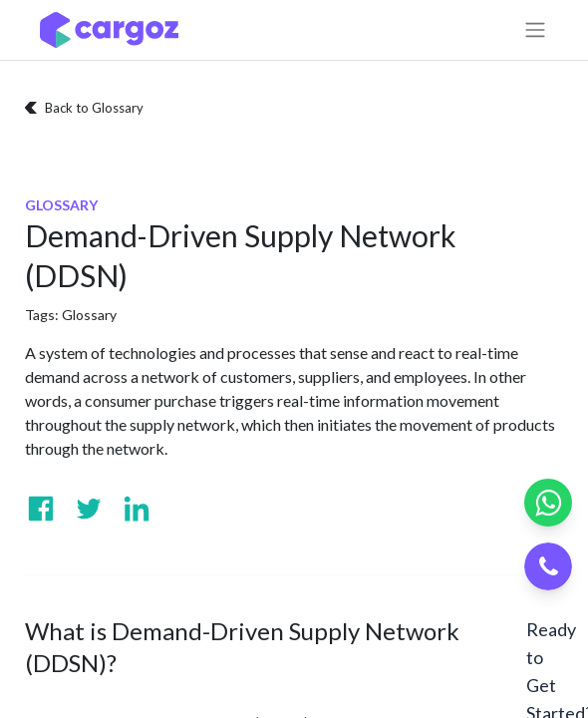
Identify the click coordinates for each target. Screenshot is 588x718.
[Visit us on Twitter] (89, 509)
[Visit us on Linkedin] (137, 509)
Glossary (89, 315)
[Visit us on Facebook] (41, 509)
